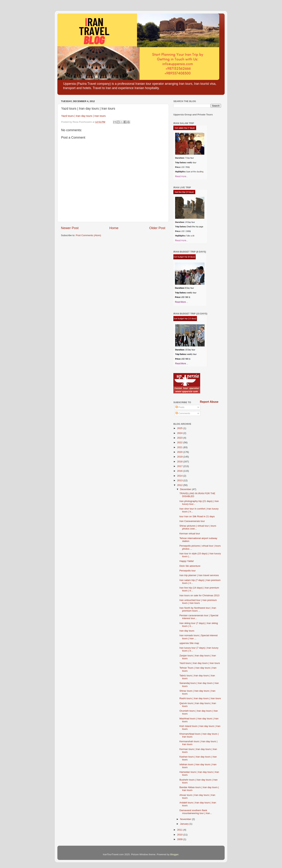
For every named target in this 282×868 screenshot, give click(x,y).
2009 (180, 839)
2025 (180, 428)
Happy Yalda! (187, 561)
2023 (180, 438)
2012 (180, 485)
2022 (180, 442)
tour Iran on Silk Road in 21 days (197, 516)
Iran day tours (187, 631)
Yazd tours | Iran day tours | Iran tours (83, 116)
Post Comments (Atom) (88, 235)
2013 (180, 480)
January (185, 824)
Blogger (174, 854)
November (186, 819)
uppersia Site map (189, 643)
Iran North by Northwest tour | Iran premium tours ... (198, 609)
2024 (180, 433)
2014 (180, 476)
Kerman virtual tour (190, 534)
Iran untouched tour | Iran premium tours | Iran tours (198, 602)
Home (114, 228)
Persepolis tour (188, 571)
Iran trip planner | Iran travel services (199, 575)
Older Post (157, 228)
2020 (180, 452)
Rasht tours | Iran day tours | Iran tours (200, 698)
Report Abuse (209, 402)
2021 (180, 447)
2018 (180, 462)
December (186, 489)
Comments (183, 413)
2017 (180, 466)
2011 (180, 830)
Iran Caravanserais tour (192, 521)
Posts (180, 407)
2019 (180, 457)
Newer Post (70, 228)
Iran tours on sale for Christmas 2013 (199, 595)
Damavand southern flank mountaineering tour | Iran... (196, 812)
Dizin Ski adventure (190, 566)
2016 (180, 471)
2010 (180, 835)
